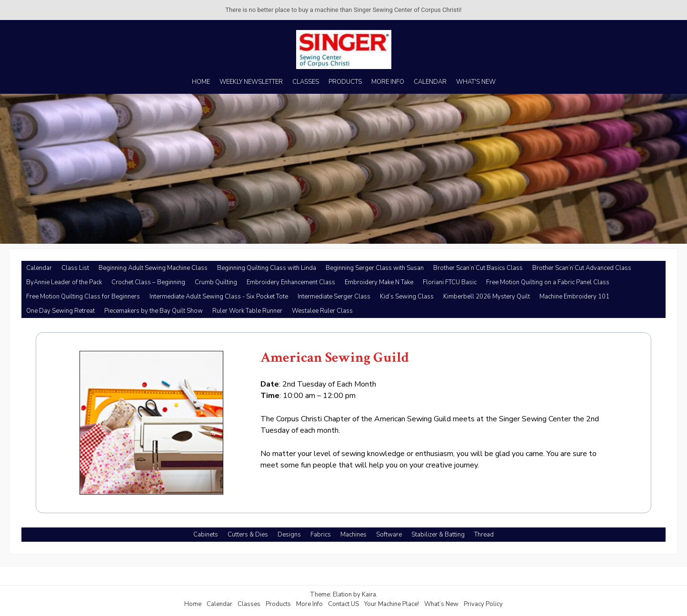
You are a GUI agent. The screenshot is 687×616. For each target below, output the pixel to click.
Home (193, 604)
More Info (309, 604)
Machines (353, 535)
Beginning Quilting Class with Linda (267, 268)
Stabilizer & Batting (438, 535)
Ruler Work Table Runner (247, 311)
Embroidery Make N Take (379, 282)
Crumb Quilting (216, 282)
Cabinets (206, 535)
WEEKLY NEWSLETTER (251, 82)
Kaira (369, 595)
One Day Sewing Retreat (60, 311)
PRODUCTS (345, 82)
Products (278, 604)
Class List (75, 268)
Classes (249, 604)
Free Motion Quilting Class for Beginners (83, 297)
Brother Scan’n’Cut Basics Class (478, 268)
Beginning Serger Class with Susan (375, 268)
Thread (484, 535)
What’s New (441, 604)
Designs (289, 535)
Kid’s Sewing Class (407, 297)
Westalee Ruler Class (322, 311)
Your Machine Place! (392, 604)
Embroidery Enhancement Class (291, 282)
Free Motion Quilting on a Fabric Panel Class (548, 282)
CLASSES (306, 82)
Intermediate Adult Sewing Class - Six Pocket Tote (219, 297)
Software (389, 535)
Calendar (39, 268)
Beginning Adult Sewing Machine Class (153, 268)
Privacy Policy (483, 604)
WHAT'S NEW (476, 82)
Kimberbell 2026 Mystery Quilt (487, 297)
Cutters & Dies (248, 535)
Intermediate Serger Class (334, 297)
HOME (201, 82)
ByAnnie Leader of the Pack (64, 282)
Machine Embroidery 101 (574, 297)
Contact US (343, 604)
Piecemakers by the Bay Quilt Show (154, 311)
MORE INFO (388, 82)
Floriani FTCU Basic (450, 282)
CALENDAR (430, 82)
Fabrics (321, 535)
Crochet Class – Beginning (148, 282)
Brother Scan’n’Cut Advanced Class (582, 268)
